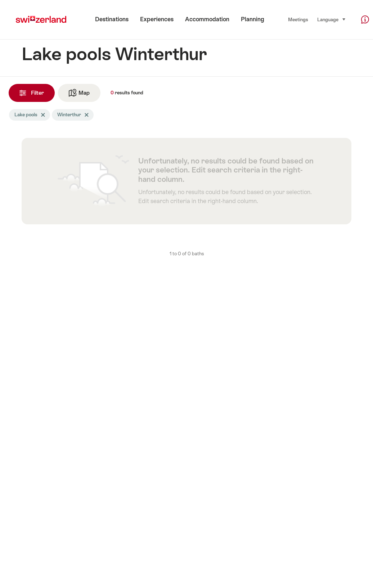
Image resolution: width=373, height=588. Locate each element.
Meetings (298, 20)
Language (332, 19)
